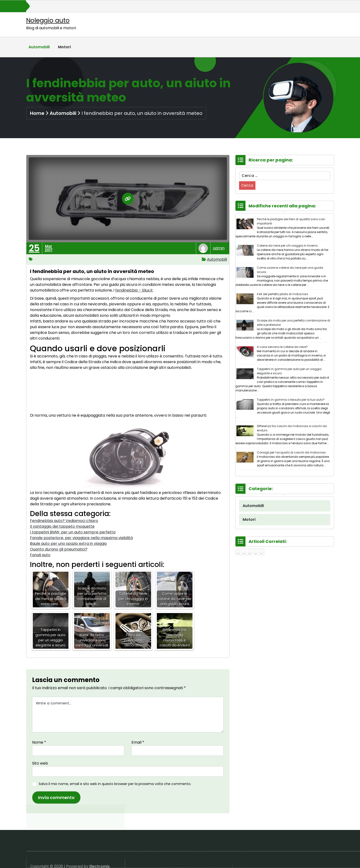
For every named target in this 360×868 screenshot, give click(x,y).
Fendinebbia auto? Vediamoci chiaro (64, 521)
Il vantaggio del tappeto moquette (62, 526)
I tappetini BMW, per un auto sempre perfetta (73, 532)
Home (37, 113)
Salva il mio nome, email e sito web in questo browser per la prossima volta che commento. (115, 784)
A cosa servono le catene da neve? (282, 347)
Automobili (39, 47)
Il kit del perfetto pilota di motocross (283, 294)
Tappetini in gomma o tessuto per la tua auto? (291, 400)
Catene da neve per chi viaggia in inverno (287, 246)
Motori (64, 47)
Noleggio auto (48, 20)
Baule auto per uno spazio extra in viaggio (68, 544)
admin (219, 248)
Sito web (40, 763)
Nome (39, 742)
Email (138, 742)
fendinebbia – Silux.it (134, 290)
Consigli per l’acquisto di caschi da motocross (291, 452)
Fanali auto (40, 555)
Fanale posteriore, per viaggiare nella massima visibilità (81, 538)
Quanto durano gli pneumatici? (59, 549)
